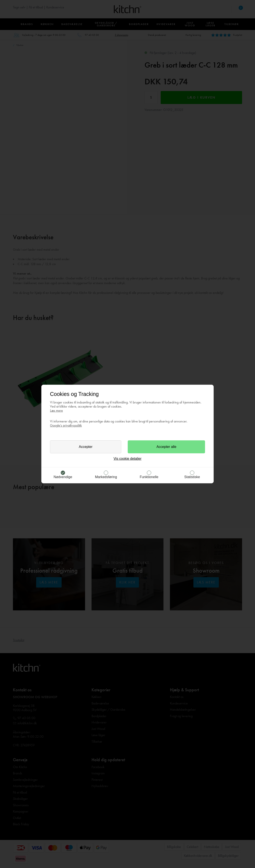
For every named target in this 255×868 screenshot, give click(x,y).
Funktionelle (149, 477)
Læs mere (56, 410)
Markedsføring (106, 477)
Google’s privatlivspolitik (66, 425)
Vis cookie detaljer (127, 459)
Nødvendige (63, 477)
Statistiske (192, 477)
